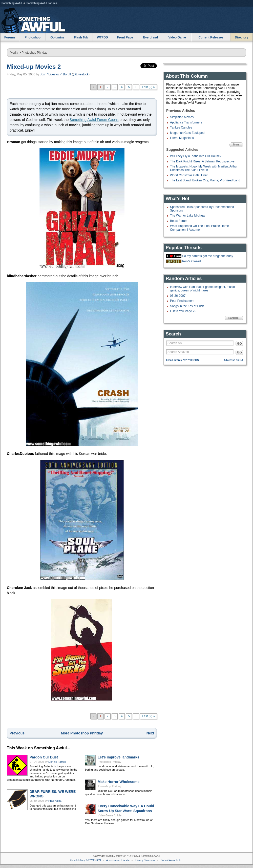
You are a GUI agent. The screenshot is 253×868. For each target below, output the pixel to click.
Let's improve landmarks (118, 757)
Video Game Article (110, 815)
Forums (10, 37)
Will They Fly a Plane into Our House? (196, 156)
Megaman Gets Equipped (187, 133)
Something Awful (12, 3)
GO (239, 344)
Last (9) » (148, 87)
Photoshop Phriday (34, 53)
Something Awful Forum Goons (94, 120)
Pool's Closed (191, 261)
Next (150, 733)
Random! (234, 318)
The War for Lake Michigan (188, 216)
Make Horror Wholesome (119, 782)
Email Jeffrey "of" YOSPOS (183, 360)
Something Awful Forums (42, 3)
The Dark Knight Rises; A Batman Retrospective (202, 161)
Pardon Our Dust (44, 757)
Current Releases (211, 37)
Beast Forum (179, 221)
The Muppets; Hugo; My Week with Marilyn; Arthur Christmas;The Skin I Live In (204, 168)
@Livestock (81, 74)
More (236, 145)
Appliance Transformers (186, 122)
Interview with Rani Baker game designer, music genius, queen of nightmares (202, 289)
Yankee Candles (181, 128)
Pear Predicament (182, 301)
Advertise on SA (233, 360)
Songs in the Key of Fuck (187, 306)
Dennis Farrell (57, 762)
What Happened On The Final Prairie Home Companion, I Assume (199, 228)
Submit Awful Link (171, 860)
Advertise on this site (118, 860)
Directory (241, 37)
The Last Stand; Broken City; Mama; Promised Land (205, 180)
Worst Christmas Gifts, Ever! (189, 175)
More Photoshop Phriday (82, 733)
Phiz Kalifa (55, 801)
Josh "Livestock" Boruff (55, 74)
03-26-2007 (178, 296)
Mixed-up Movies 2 (34, 67)
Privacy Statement (145, 860)
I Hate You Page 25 (183, 311)
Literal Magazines (182, 138)
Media (14, 53)
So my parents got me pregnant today (208, 256)
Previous (17, 733)
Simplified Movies (182, 117)
